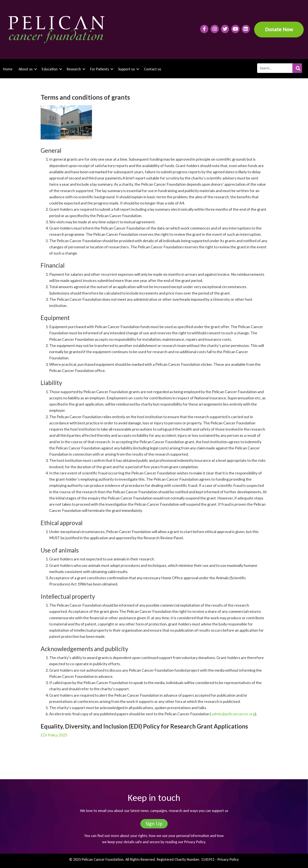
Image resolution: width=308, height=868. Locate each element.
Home (8, 69)
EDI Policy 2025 (54, 735)
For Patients (99, 69)
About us (26, 69)
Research (74, 69)
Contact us (153, 69)
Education (50, 69)
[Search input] (279, 68)
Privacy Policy (195, 842)
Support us (126, 69)
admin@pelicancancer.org (233, 714)
